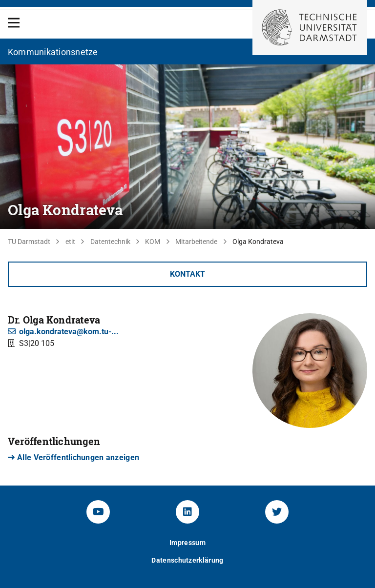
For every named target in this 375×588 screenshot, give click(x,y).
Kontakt (187, 274)
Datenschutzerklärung (187, 560)
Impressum (187, 543)
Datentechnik (110, 242)
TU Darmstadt (29, 242)
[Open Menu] (14, 23)
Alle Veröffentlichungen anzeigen (73, 457)
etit (70, 242)
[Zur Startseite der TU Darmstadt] (310, 28)
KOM (153, 242)
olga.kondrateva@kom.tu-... (63, 332)
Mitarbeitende (196, 242)
